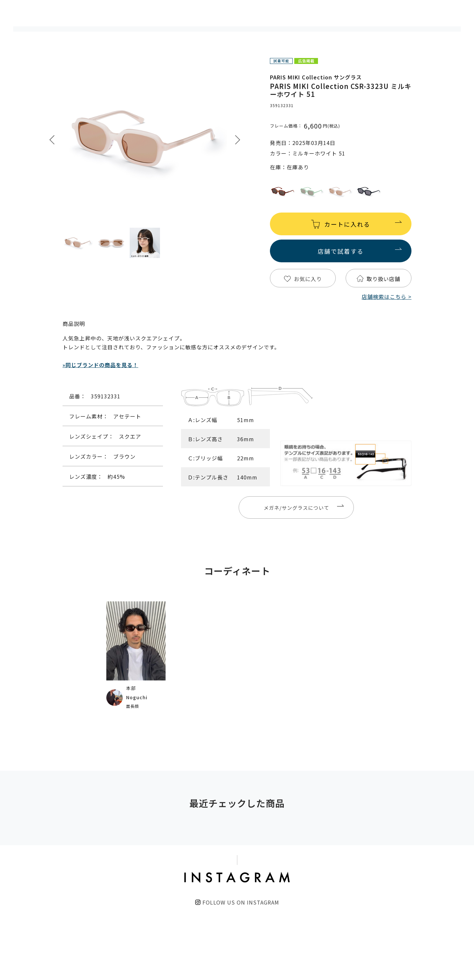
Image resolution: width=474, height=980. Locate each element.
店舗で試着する (341, 251)
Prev (52, 140)
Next (238, 140)
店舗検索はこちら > (387, 297)
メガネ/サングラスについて (296, 508)
